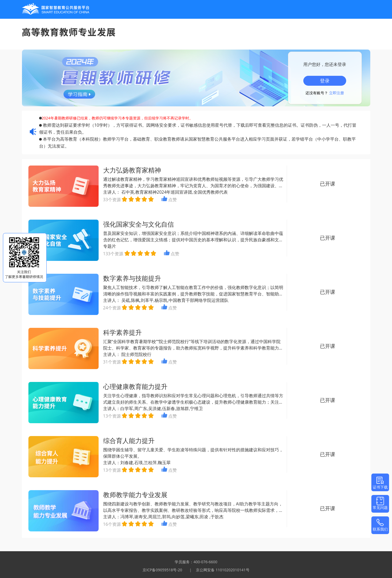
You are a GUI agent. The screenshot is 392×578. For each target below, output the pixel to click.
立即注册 (337, 93)
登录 (325, 81)
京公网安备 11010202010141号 (223, 570)
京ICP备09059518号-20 (162, 570)
